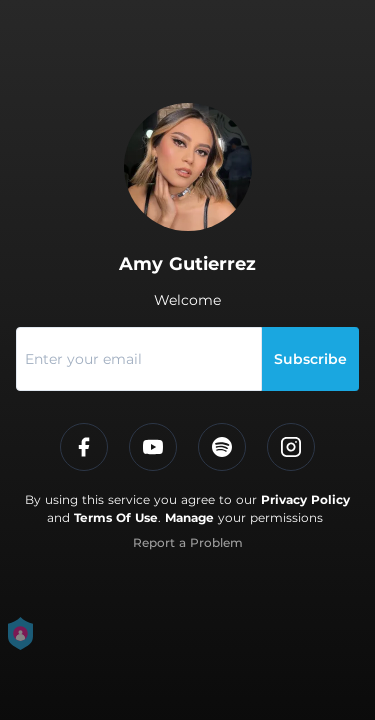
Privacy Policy (305, 499)
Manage (189, 517)
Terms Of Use (116, 517)
